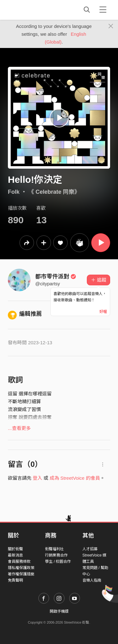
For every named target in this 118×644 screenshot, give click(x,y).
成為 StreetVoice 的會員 (75, 478)
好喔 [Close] (103, 312)
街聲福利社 (54, 549)
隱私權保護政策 (21, 568)
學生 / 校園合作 (58, 562)
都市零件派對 (56, 277)
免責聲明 (15, 580)
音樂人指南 (92, 580)
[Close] (111, 26)
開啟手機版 (59, 611)
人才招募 (90, 549)
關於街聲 (15, 549)
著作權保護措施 (21, 574)
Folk (14, 192)
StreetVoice (34, 10)
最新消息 (15, 555)
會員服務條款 (19, 562)
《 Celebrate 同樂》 (54, 192)
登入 (37, 478)
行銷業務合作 (56, 555)
